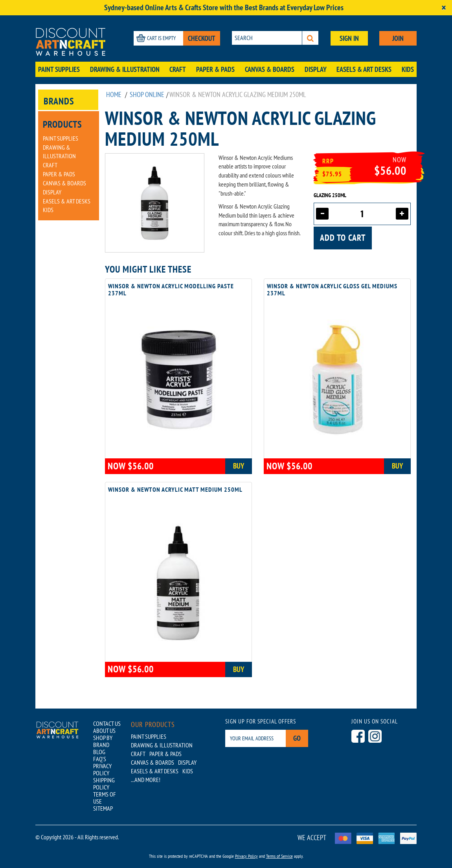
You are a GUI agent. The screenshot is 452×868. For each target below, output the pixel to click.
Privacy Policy (246, 856)
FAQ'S (100, 759)
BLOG (99, 752)
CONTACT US (107, 723)
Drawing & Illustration (125, 69)
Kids (408, 69)
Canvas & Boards (270, 69)
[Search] (310, 38)
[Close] (444, 8)
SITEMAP (103, 808)
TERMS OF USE (105, 798)
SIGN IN (349, 38)
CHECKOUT (202, 38)
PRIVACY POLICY (102, 769)
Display (316, 69)
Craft (178, 69)
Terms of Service (279, 856)
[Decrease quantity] (322, 214)
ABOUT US (104, 731)
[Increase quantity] (402, 214)
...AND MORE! (146, 780)
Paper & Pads (215, 69)
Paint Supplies (59, 69)
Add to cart (343, 238)
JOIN (398, 38)
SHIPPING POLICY (104, 784)
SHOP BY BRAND (103, 741)
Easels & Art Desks (364, 69)
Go (297, 738)
